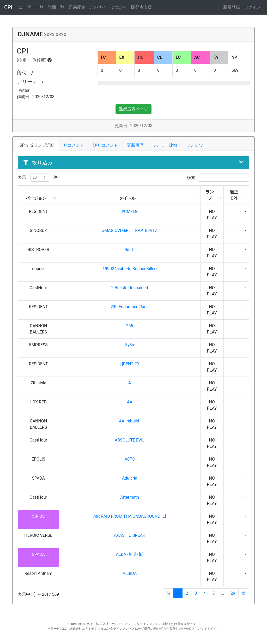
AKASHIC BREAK (130, 535)
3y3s (130, 345)
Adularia (130, 478)
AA (130, 402)
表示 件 (38, 178)
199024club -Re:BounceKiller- (130, 269)
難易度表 (77, 7)
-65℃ (130, 250)
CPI (8, 7)
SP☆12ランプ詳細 (37, 145)
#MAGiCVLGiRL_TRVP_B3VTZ (129, 231)
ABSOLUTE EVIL (130, 440)
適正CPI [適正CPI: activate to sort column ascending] (234, 195)
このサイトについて (108, 7)
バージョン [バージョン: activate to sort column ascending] (36, 198)
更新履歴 (135, 145)
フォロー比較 (165, 145)
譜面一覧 (56, 7)
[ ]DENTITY (130, 364)
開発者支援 (142, 7)
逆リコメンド (106, 145)
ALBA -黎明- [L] (129, 554)
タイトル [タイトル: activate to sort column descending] (127, 198)
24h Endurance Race (129, 307)
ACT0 (130, 459)
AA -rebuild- (130, 421)
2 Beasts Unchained (129, 288)
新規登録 (232, 7)
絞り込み (133, 163)
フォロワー (197, 145)
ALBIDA (130, 573)
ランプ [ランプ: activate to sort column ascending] (210, 195)
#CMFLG (130, 211)
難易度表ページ (133, 109)
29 (233, 593)
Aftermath (130, 497)
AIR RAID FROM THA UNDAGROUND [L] (130, 516)
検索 (218, 178)
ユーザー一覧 (31, 7)
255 (130, 326)
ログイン (252, 7)
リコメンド (74, 145)
